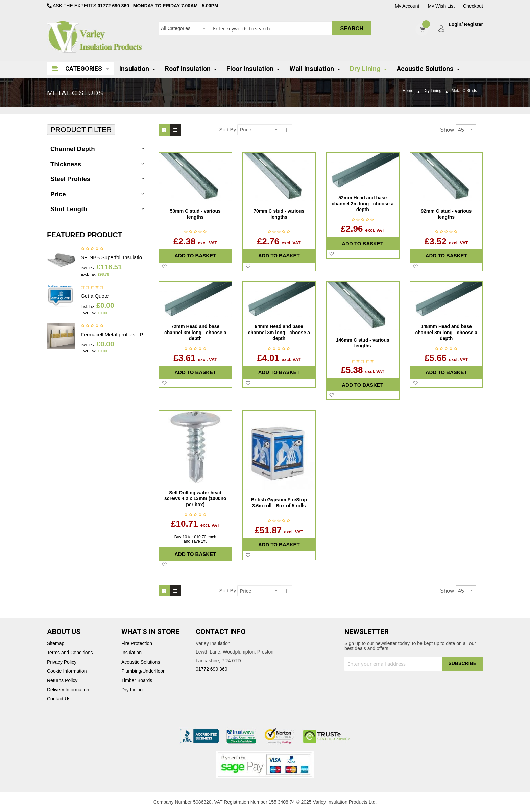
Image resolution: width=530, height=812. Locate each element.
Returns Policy (62, 680)
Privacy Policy (62, 662)
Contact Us (59, 699)
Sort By (228, 130)
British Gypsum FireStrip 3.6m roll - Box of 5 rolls (279, 503)
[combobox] (265, 28)
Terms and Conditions (70, 653)
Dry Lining (432, 91)
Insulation (131, 653)
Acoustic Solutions (141, 662)
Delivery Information (68, 690)
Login (455, 24)
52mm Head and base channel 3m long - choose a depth (363, 204)
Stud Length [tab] (69, 209)
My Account (407, 6)
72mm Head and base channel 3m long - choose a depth (195, 332)
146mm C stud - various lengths (363, 343)
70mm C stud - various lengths (279, 214)
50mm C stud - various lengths (195, 214)
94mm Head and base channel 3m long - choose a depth (279, 332)
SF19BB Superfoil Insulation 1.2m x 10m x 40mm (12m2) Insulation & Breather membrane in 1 (115, 257)
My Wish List (441, 6)
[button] (164, 267)
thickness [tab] (66, 164)
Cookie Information (67, 671)
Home (408, 91)
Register (474, 24)
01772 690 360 (113, 6)
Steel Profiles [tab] (70, 179)
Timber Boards (137, 680)
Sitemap (56, 644)
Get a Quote (95, 296)
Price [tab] (58, 194)
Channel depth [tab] (73, 149)
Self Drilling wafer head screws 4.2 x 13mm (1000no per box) (195, 499)
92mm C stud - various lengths (446, 214)
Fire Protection (137, 644)
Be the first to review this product (92, 249)
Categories (84, 68)
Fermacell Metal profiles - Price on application (115, 334)
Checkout (473, 6)
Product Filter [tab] (81, 130)
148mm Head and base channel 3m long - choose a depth (446, 332)
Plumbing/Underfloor (143, 671)
